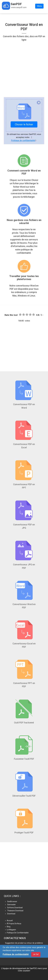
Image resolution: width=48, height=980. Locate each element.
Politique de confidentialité (23, 140)
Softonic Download (14, 908)
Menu (39, 6)
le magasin (11, 930)
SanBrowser (11, 901)
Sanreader (10, 905)
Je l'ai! (36, 954)
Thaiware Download (14, 911)
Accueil (9, 921)
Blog (8, 927)
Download (10, 914)
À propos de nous (13, 924)
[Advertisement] (24, 65)
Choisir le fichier (24, 124)
